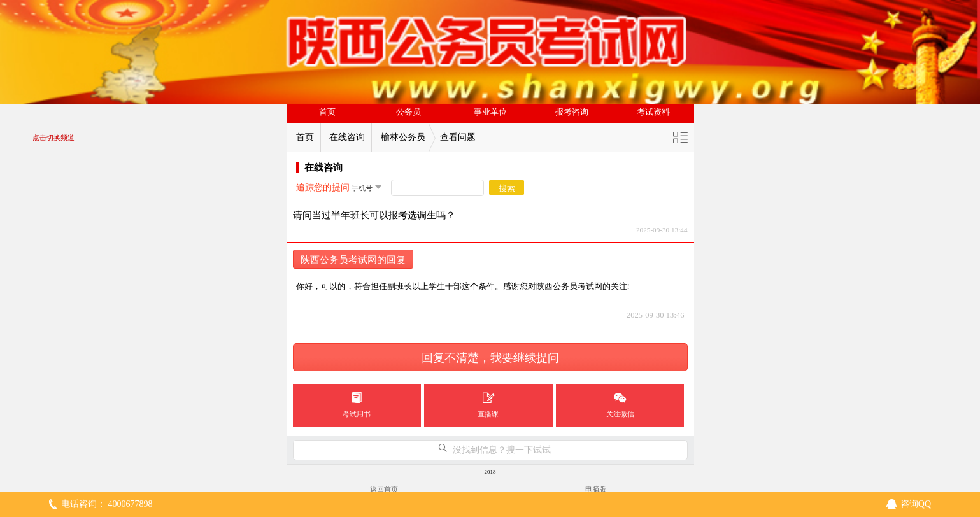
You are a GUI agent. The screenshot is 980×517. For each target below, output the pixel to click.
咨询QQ (916, 504)
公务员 (408, 112)
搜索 (507, 188)
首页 (327, 112)
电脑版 (596, 489)
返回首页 (384, 489)
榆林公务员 (403, 137)
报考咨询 (572, 112)
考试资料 (653, 112)
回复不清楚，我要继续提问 (490, 358)
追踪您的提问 (323, 188)
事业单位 (490, 112)
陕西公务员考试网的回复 (353, 260)
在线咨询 (347, 137)
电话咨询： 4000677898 (107, 504)
